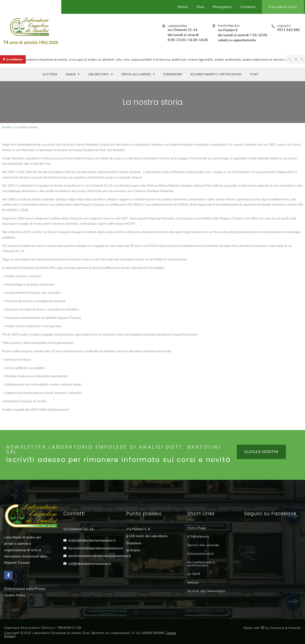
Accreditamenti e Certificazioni (216, 74)
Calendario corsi (201, 554)
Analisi (73, 74)
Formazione (173, 74)
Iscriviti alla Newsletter (207, 591)
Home (7, 127)
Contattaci (248, 7)
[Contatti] (273, 26)
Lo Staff (194, 574)
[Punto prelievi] (214, 26)
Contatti (284, 26)
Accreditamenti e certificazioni (201, 564)
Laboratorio (177, 26)
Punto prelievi (229, 26)
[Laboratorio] (164, 26)
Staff (254, 74)
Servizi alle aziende (138, 74)
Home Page (197, 528)
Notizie (183, 7)
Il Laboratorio (198, 536)
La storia (50, 74)
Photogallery (222, 7)
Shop (200, 7)
